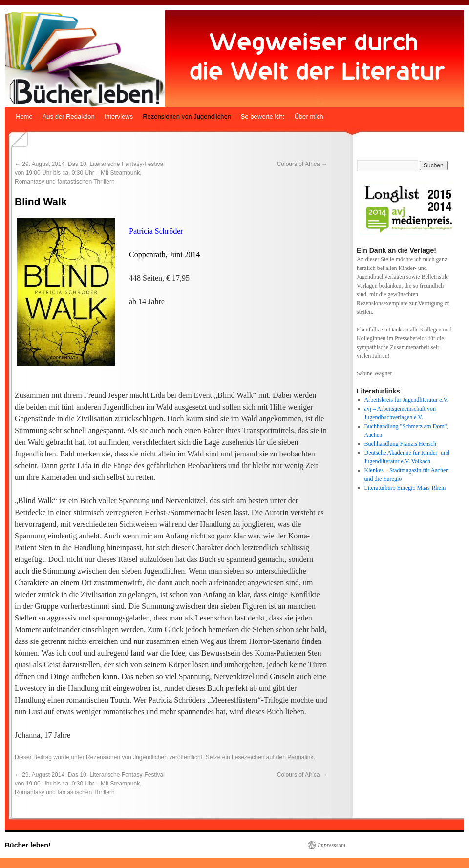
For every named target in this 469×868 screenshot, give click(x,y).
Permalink (300, 757)
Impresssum (331, 845)
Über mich (309, 116)
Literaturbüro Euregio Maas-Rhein (405, 488)
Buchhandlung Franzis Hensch (400, 444)
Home (24, 116)
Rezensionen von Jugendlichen (187, 116)
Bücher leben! (28, 845)
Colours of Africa (302, 164)
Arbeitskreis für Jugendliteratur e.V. (406, 400)
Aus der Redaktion (69, 116)
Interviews (119, 116)
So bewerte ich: (263, 116)
